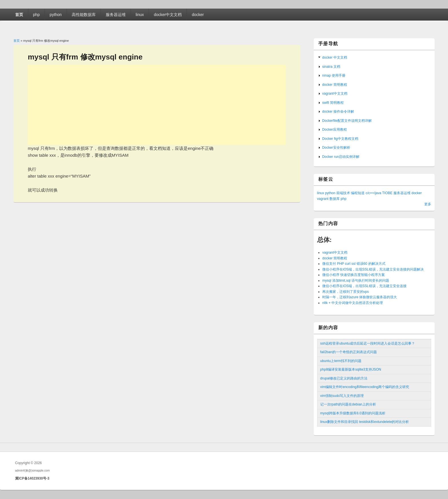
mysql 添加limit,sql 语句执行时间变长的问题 (356, 281)
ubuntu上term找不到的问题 (341, 361)
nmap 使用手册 (334, 75)
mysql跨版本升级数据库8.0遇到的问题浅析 (353, 413)
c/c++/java (374, 193)
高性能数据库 (84, 15)
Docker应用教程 (335, 130)
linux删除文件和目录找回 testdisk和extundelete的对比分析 (365, 422)
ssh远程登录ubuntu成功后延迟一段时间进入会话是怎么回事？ (368, 343)
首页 (19, 15)
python (56, 15)
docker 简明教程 (335, 85)
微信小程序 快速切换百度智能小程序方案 (354, 275)
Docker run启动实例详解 (341, 157)
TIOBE (387, 193)
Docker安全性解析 (336, 148)
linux (140, 15)
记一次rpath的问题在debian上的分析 (348, 404)
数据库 (335, 199)
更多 (428, 204)
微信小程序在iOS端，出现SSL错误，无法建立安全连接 (364, 286)
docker (198, 15)
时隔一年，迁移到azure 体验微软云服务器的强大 (360, 297)
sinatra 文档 (331, 67)
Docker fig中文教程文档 (340, 139)
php (36, 15)
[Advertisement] (157, 105)
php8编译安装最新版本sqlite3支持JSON (351, 369)
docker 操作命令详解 (338, 112)
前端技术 (343, 193)
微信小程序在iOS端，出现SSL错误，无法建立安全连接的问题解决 (373, 269)
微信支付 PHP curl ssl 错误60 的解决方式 (354, 264)
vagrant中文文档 (335, 94)
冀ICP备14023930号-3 (32, 478)
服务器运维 (116, 15)
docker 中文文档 (335, 57)
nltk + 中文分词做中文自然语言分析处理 (353, 303)
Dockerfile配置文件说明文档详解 (347, 121)
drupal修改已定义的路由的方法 (344, 378)
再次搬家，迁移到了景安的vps (346, 292)
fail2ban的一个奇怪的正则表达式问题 (349, 352)
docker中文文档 (168, 15)
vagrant (323, 199)
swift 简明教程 (333, 103)
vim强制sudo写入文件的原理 (342, 396)
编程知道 (358, 193)
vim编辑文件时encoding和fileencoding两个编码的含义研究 (365, 387)
